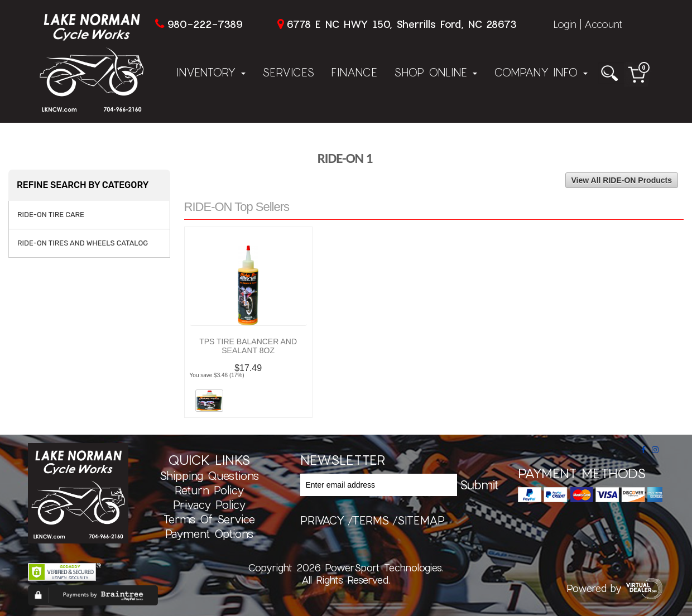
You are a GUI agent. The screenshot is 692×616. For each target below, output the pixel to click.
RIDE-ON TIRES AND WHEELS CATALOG (83, 243)
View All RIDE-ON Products (622, 180)
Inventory (211, 72)
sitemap (421, 520)
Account (603, 24)
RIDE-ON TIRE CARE (51, 215)
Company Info (541, 72)
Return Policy (209, 490)
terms (371, 520)
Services (288, 72)
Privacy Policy (209, 504)
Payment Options (209, 533)
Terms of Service (209, 519)
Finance (354, 72)
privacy (322, 520)
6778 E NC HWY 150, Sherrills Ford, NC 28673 (402, 24)
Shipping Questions (209, 475)
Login (565, 24)
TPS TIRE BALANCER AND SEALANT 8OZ (248, 346)
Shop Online (436, 72)
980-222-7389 (205, 24)
